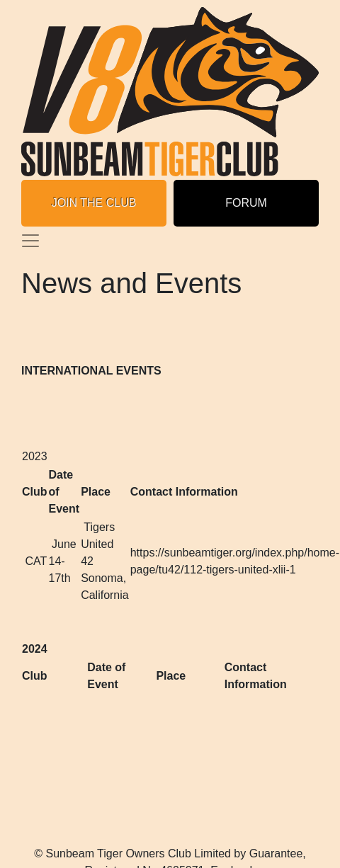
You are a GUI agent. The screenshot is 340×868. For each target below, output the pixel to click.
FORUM (246, 203)
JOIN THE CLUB (94, 203)
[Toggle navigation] (30, 241)
